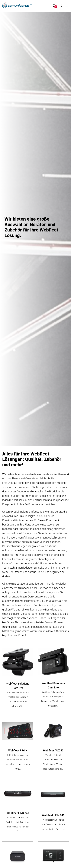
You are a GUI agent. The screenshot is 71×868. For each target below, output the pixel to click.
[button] (67, 5)
